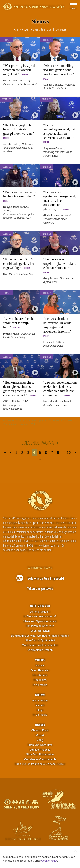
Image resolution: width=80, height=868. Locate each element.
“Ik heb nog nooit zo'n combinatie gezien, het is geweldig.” (19, 264)
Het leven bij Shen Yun (40, 626)
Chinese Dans (40, 730)
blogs (40, 710)
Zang (40, 740)
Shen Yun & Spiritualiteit (40, 640)
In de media (40, 685)
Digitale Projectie (40, 750)
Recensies (7, 40)
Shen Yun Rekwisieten (40, 754)
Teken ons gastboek (40, 588)
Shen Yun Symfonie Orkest (40, 621)
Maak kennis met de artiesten (40, 645)
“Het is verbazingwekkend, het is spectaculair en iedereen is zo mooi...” (60, 133)
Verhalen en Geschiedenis (40, 759)
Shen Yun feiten (40, 631)
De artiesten (40, 675)
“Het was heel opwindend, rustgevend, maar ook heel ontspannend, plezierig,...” (60, 201)
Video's (40, 660)
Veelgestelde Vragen (40, 650)
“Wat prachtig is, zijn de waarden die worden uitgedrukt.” (20, 70)
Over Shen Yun (40, 606)
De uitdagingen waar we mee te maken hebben (40, 636)
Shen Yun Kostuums (40, 745)
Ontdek (40, 725)
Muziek (40, 735)
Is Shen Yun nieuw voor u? (40, 616)
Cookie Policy (49, 861)
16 (69, 453)
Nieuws (40, 666)
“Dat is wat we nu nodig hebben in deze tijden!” (20, 196)
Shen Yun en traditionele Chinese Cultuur (40, 764)
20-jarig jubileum (40, 612)
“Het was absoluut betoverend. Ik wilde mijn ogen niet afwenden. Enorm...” (58, 327)
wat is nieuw (40, 701)
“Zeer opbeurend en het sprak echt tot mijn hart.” (19, 323)
